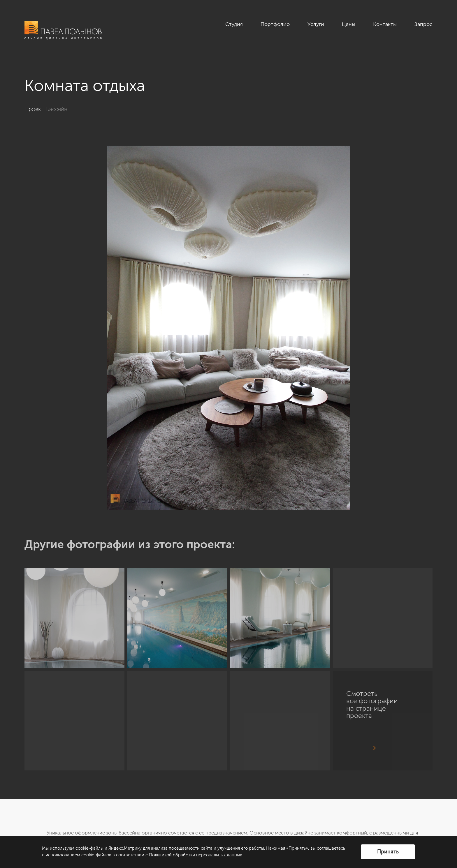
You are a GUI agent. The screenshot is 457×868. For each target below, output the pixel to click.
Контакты (385, 24)
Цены (349, 24)
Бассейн (57, 109)
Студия (234, 24)
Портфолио (275, 24)
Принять (388, 852)
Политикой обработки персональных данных (195, 855)
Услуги (316, 24)
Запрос (423, 24)
